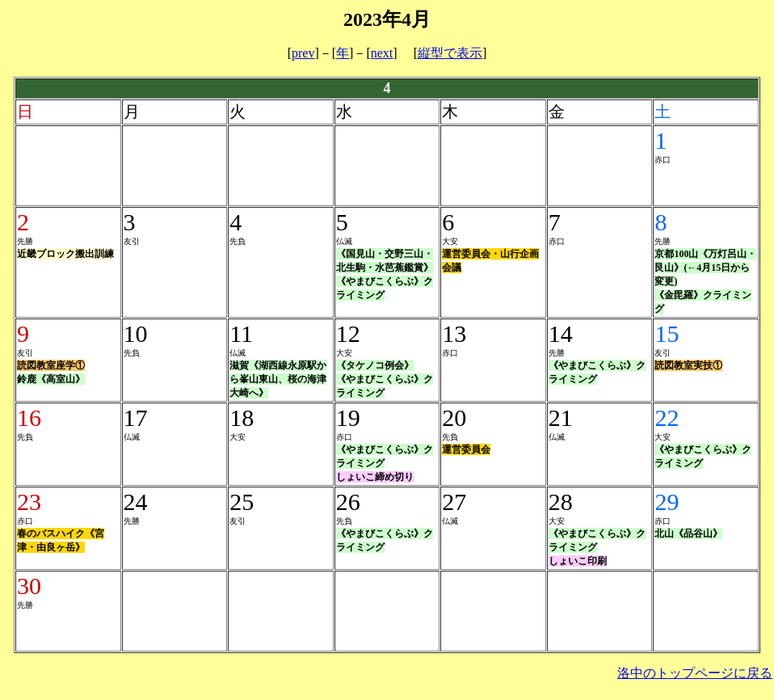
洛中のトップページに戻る (695, 673)
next (382, 53)
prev (303, 53)
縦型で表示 (450, 53)
